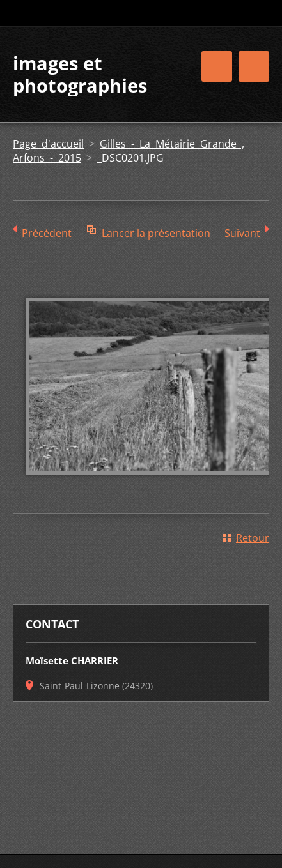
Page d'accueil (48, 144)
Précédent (47, 233)
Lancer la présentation (156, 233)
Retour (253, 538)
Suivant (242, 233)
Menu (254, 66)
